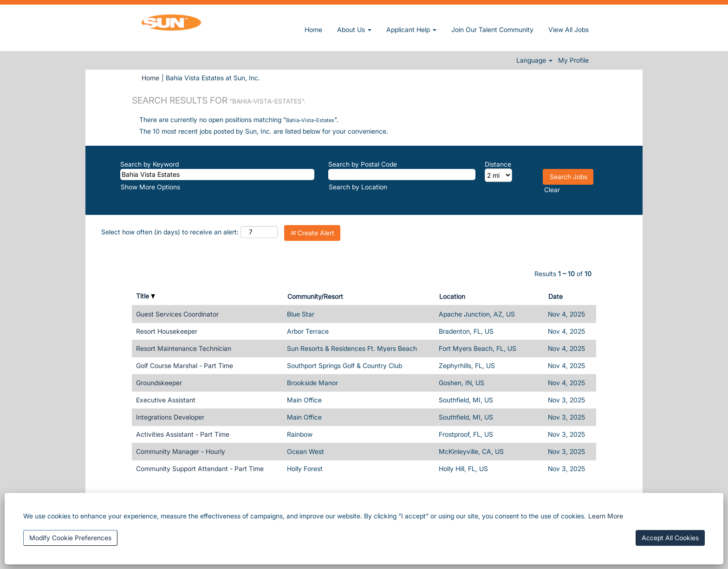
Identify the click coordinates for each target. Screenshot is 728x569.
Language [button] (534, 60)
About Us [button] (354, 29)
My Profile (573, 60)
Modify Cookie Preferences (70, 538)
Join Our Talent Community (492, 29)
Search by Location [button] (358, 187)
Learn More (606, 516)
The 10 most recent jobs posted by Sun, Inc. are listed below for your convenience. (264, 131)
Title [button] (146, 296)
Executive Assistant (166, 400)
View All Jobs (569, 29)
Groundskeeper (159, 383)
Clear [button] (552, 190)
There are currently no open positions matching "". (239, 120)
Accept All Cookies (670, 538)
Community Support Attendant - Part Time (200, 469)
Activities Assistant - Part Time (183, 434)
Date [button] (556, 296)
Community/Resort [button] (315, 296)
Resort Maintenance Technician (184, 348)
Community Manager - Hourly (181, 451)
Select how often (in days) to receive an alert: (170, 232)
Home (313, 29)
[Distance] (498, 175)
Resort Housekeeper (167, 331)
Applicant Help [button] (411, 29)
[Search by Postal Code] (402, 175)
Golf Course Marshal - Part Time (185, 365)
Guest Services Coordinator (177, 314)
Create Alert (312, 233)
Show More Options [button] (150, 187)
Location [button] (452, 296)
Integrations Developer (170, 417)
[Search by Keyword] (217, 175)
